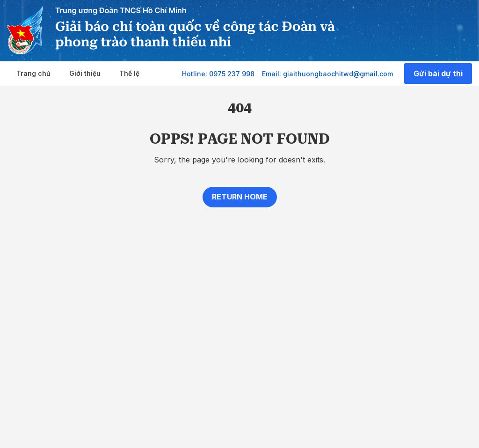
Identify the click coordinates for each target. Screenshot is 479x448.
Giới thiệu (85, 73)
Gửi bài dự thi (438, 73)
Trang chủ (33, 73)
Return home (240, 197)
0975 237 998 (232, 74)
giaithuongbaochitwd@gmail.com (338, 74)
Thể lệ (129, 73)
